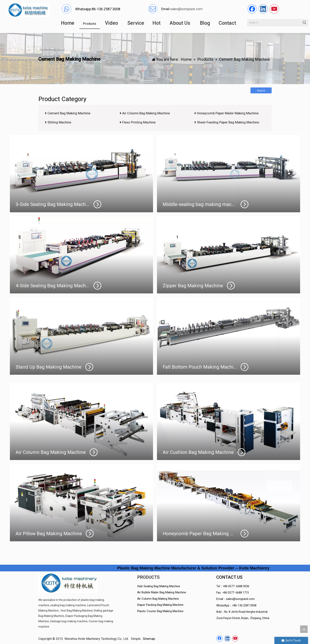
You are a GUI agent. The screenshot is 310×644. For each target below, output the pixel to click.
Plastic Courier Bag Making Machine (160, 611)
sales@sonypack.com (240, 599)
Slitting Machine (59, 122)
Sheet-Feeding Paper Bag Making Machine (228, 122)
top (304, 629)
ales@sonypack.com (187, 9)
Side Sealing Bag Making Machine (159, 586)
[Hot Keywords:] (305, 23)
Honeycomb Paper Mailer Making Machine (228, 113)
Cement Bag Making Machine (69, 113)
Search (261, 91)
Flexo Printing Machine (139, 122)
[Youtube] (274, 9)
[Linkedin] (263, 9)
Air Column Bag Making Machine (146, 113)
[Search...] (274, 23)
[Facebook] (252, 9)
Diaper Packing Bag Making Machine (160, 605)
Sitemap (149, 639)
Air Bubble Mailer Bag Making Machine (162, 592)
